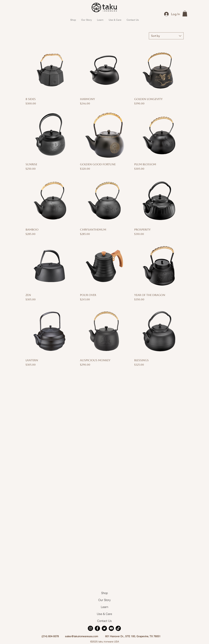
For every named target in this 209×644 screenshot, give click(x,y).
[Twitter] (104, 628)
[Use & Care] (104, 614)
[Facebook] (97, 628)
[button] (185, 13)
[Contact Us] (104, 621)
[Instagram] (90, 628)
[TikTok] (118, 628)
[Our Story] (104, 600)
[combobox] (166, 36)
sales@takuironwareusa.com (82, 636)
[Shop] (105, 593)
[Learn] (104, 607)
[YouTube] (111, 628)
